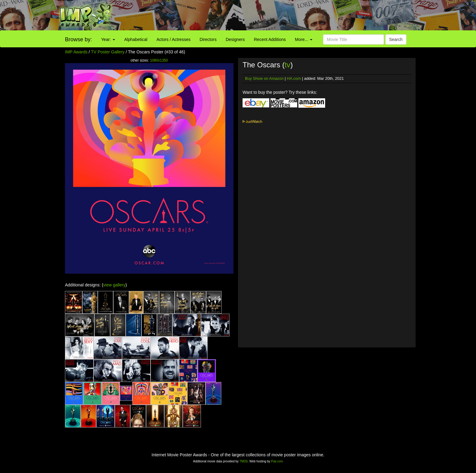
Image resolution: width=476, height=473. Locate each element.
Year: (108, 39)
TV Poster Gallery (108, 52)
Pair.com (277, 461)
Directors (208, 39)
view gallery (114, 285)
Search (396, 39)
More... (304, 39)
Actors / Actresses (173, 39)
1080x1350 (159, 60)
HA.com (294, 78)
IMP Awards (76, 52)
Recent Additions (270, 39)
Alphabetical (136, 39)
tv (288, 65)
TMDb (244, 461)
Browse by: (78, 39)
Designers (235, 39)
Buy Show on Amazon (264, 78)
